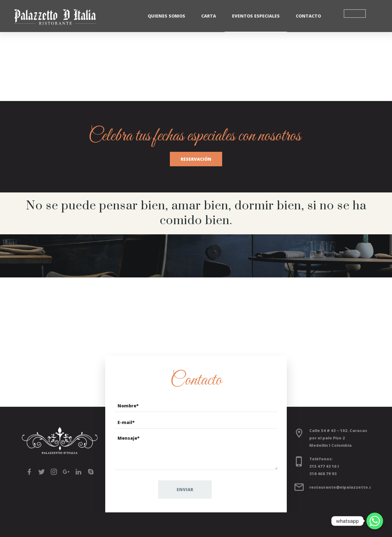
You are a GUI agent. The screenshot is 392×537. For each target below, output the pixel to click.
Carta (209, 16)
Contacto (308, 16)
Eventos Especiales (256, 16)
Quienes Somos (166, 16)
